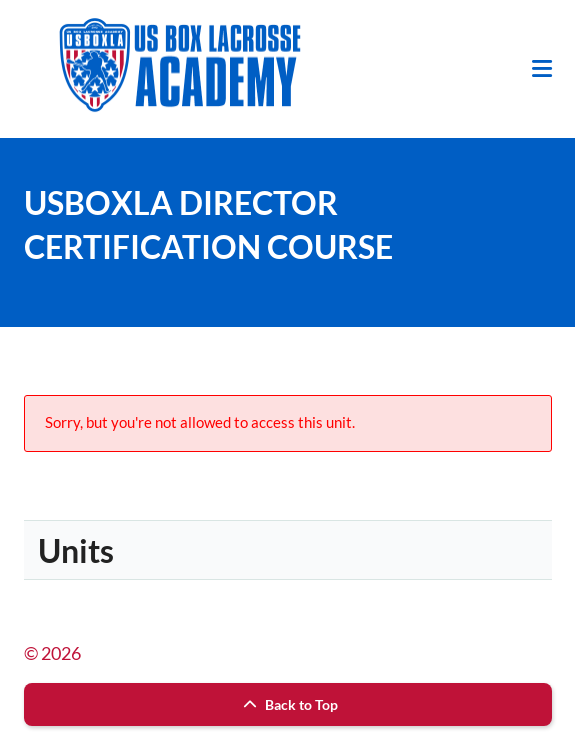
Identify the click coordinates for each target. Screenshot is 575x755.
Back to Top (288, 704)
